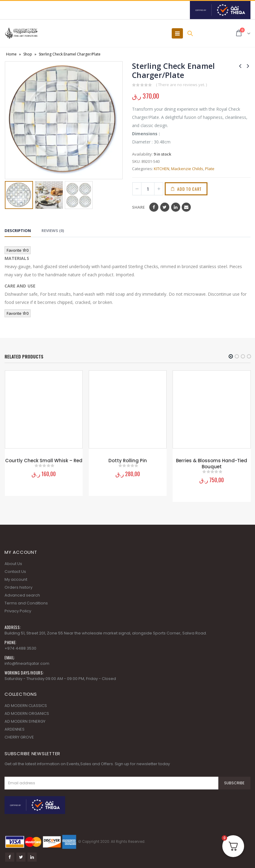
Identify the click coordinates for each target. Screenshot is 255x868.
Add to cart (191, 189)
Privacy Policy (18, 609)
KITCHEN (162, 169)
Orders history (18, 585)
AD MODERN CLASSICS (26, 704)
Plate (210, 169)
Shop (28, 54)
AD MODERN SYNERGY (25, 720)
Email (186, 207)
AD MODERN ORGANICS (27, 712)
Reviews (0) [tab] (53, 230)
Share (138, 207)
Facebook (154, 207)
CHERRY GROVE (19, 735)
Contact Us (15, 570)
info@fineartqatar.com (27, 662)
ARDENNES (15, 727)
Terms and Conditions (26, 601)
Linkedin (32, 855)
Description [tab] (18, 230)
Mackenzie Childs (187, 169)
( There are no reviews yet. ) (181, 85)
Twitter (165, 207)
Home (11, 54)
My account (16, 578)
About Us (13, 562)
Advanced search (22, 593)
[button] (231, 356)
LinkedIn (176, 207)
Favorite (18, 250)
